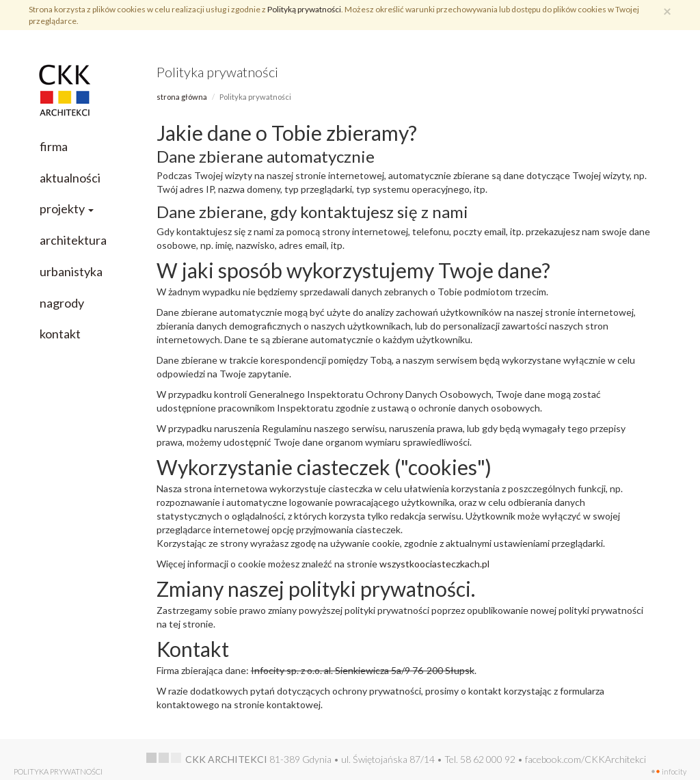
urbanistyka (71, 271)
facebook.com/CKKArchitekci (585, 759)
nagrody (62, 303)
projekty (67, 209)
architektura (73, 240)
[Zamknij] (667, 11)
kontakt (60, 334)
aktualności (70, 178)
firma (54, 146)
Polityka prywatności (58, 771)
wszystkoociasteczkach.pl (434, 564)
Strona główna (182, 97)
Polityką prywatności (304, 9)
